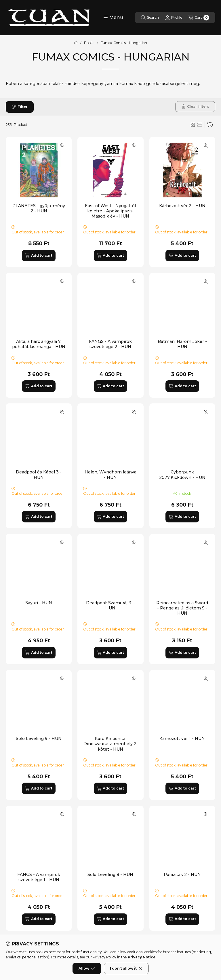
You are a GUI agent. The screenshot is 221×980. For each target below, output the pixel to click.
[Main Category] (76, 43)
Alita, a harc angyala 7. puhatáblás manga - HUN (39, 344)
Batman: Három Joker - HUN (182, 344)
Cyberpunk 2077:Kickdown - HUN (182, 475)
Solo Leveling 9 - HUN (39, 739)
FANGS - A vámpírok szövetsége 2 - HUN (110, 344)
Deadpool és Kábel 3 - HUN (39, 475)
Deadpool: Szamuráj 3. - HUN (110, 605)
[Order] (210, 125)
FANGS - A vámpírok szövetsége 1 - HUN (39, 877)
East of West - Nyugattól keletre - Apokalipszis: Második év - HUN (110, 211)
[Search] (150, 18)
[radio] (200, 125)
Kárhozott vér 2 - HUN (182, 206)
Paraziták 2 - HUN (182, 875)
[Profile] (174, 18)
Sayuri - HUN (39, 603)
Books (89, 43)
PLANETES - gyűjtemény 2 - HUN (39, 208)
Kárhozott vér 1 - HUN (182, 739)
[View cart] (199, 18)
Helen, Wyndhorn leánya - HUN (110, 475)
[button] (113, 18)
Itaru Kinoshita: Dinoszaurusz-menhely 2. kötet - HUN (110, 744)
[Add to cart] (39, 256)
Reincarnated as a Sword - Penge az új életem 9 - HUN (182, 608)
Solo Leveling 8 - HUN (110, 875)
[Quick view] (62, 146)
